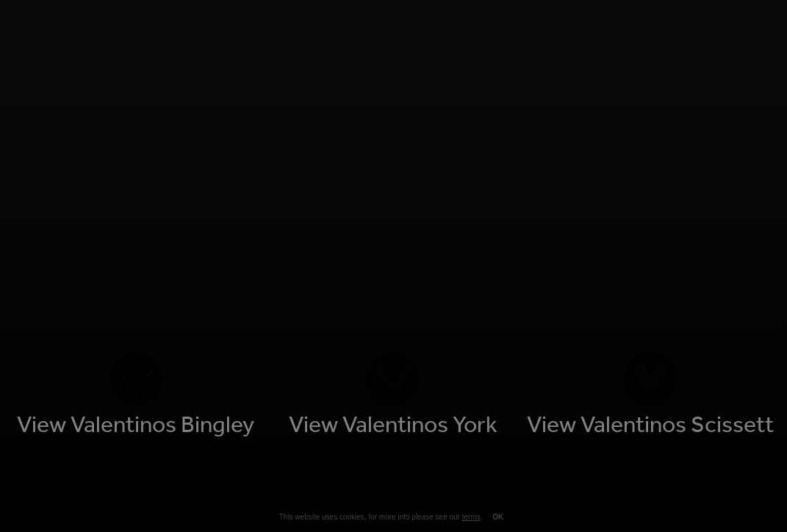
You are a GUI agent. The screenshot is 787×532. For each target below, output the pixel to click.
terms (471, 517)
